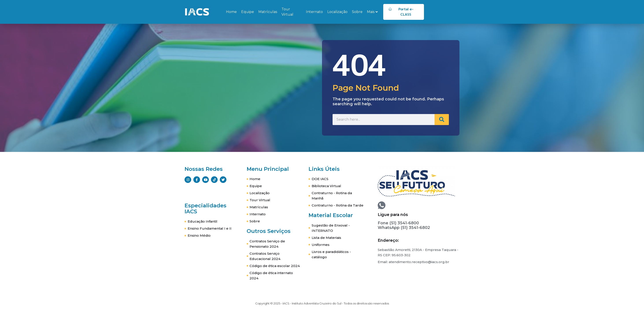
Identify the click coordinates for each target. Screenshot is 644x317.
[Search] (441, 120)
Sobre (357, 12)
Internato (314, 12)
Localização (337, 12)
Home (231, 12)
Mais (372, 12)
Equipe (248, 12)
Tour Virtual (287, 12)
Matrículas (268, 12)
